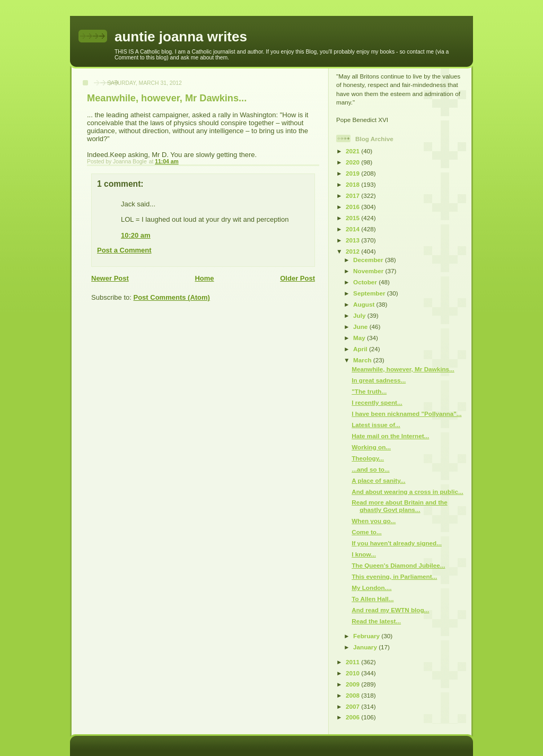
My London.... (371, 588)
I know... (364, 554)
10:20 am (136, 235)
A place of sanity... (378, 480)
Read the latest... (376, 621)
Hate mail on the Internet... (390, 436)
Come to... (367, 532)
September (370, 293)
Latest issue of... (376, 425)
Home (204, 278)
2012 (353, 251)
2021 (353, 151)
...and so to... (370, 469)
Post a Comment (124, 250)
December (369, 260)
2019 (353, 173)
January (366, 647)
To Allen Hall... (373, 599)
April (361, 349)
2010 (353, 673)
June (361, 327)
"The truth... (369, 391)
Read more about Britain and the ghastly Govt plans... (400, 506)
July (360, 315)
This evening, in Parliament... (394, 576)
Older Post (297, 278)
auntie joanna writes (181, 37)
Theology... (368, 458)
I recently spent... (377, 402)
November (369, 271)
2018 (353, 184)
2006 (353, 717)
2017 (353, 195)
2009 (353, 684)
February (367, 636)
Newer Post (110, 278)
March (363, 360)
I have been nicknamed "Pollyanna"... (406, 414)
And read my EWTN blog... (390, 610)
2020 (353, 162)
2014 (353, 229)
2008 (353, 695)
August (365, 304)
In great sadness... (379, 380)
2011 (353, 662)
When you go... (374, 521)
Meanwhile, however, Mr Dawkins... (403, 369)
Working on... (371, 447)
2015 (353, 218)
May (360, 338)
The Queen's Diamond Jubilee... (398, 565)
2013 (353, 240)
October (366, 282)
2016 (353, 207)
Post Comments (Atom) (172, 297)
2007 (353, 706)
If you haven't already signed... (397, 543)
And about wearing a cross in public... (407, 492)
